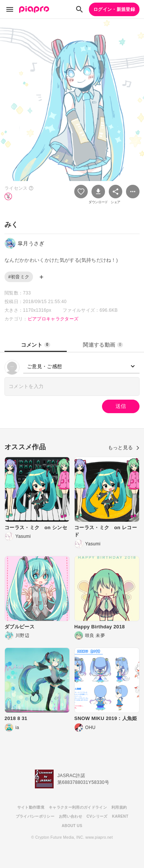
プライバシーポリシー (35, 816)
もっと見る (124, 448)
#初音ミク (19, 277)
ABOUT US (72, 826)
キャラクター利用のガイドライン (78, 807)
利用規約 (119, 807)
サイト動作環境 (31, 807)
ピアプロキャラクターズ (53, 319)
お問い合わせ (70, 816)
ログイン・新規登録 (114, 9)
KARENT (120, 816)
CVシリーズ (97, 816)
